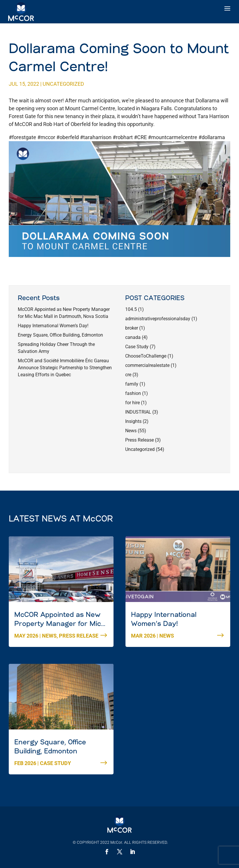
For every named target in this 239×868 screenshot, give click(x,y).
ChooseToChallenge (146, 356)
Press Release (139, 440)
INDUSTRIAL (138, 412)
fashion (133, 393)
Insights (133, 421)
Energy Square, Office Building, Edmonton (60, 335)
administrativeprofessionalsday (158, 319)
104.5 (131, 309)
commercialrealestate (147, 365)
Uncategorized (63, 84)
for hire (132, 403)
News (131, 431)
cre (128, 375)
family (132, 384)
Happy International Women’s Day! (53, 326)
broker (132, 328)
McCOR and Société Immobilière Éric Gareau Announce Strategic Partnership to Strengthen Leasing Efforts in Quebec (65, 368)
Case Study (137, 347)
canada (133, 337)
